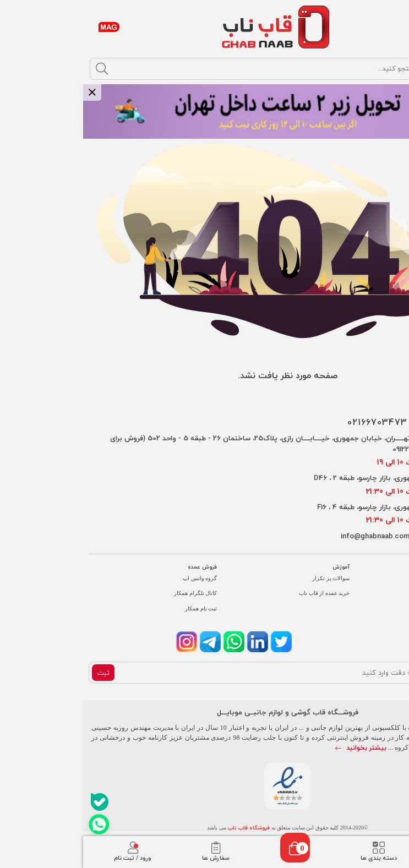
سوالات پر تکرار (248, 578)
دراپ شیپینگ (385, 593)
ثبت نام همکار (118, 608)
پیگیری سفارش (382, 578)
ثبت (20, 673)
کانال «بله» (387, 608)
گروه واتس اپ (117, 578)
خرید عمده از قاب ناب (241, 593)
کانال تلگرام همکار (112, 593)
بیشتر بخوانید (278, 748)
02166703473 (294, 422)
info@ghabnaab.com (292, 536)
